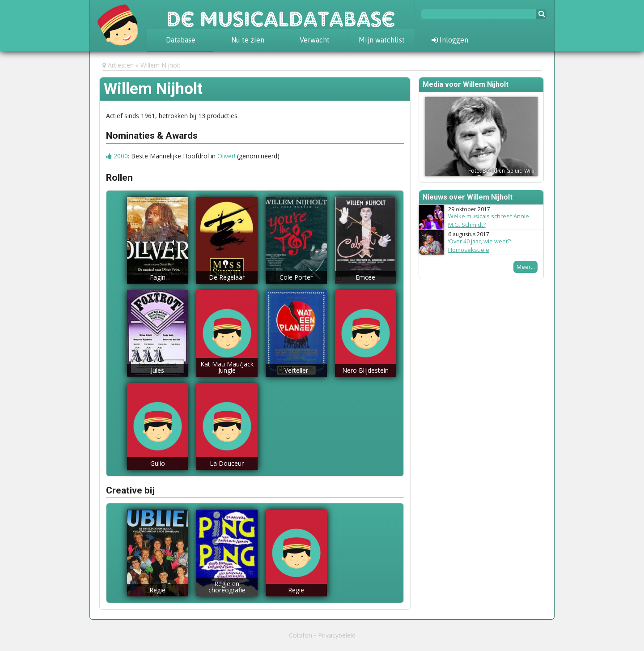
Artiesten (121, 65)
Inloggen (450, 40)
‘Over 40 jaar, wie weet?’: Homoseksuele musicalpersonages (480, 250)
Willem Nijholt (161, 65)
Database (181, 40)
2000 (121, 156)
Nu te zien (248, 40)
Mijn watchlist (382, 40)
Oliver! (226, 156)
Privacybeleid (337, 635)
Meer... (526, 267)
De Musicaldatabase (281, 14)
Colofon (301, 635)
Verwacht (315, 40)
